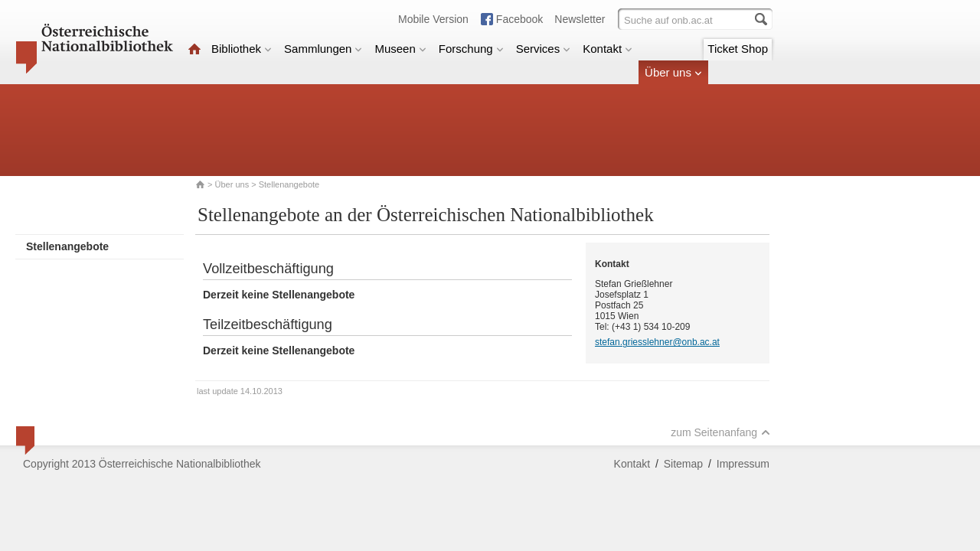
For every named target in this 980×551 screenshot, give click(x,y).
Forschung (471, 49)
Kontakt (608, 49)
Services (544, 49)
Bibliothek (242, 49)
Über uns (673, 72)
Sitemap (683, 464)
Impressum (743, 464)
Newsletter (580, 19)
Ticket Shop (738, 49)
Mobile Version (433, 19)
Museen (400, 49)
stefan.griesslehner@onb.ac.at (657, 342)
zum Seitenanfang (720, 432)
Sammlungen (323, 49)
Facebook (519, 19)
